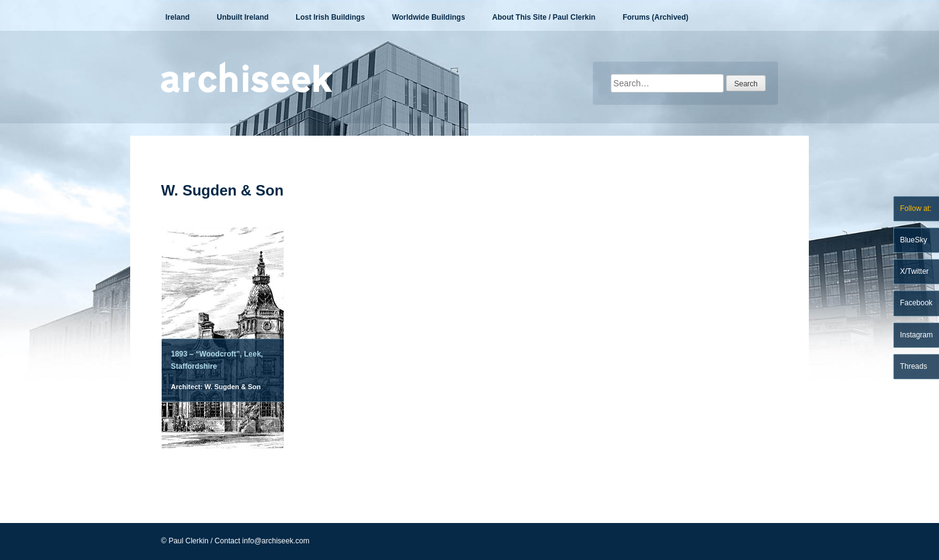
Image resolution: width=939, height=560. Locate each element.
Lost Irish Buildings (330, 17)
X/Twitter (915, 271)
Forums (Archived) (656, 17)
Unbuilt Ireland (242, 17)
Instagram (916, 335)
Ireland (177, 17)
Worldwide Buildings (428, 17)
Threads (914, 366)
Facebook (916, 303)
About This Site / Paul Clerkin (544, 17)
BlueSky (914, 240)
